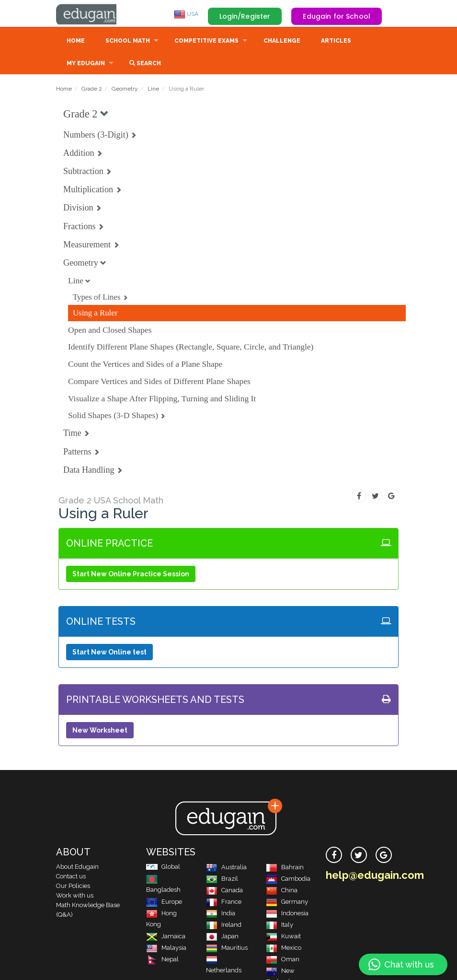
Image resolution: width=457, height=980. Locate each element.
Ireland (224, 926)
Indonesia (287, 914)
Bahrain (285, 868)
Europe (164, 903)
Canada (224, 891)
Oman (283, 960)
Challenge (282, 42)
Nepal (162, 960)
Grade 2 (92, 90)
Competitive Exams (206, 42)
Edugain (92, 14)
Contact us (71, 877)
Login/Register (245, 16)
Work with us (75, 896)
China (282, 891)
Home (76, 42)
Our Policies (73, 887)
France (224, 903)
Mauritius (227, 949)
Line (153, 90)
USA (186, 14)
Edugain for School (337, 16)
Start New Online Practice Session (131, 575)
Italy (280, 926)
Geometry (125, 90)
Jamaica (166, 937)
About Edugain (77, 868)
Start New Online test (109, 653)
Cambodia (288, 880)
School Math (128, 42)
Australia (226, 868)
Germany (287, 903)
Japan (222, 937)
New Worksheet (100, 731)
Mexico (284, 949)
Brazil (222, 880)
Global (163, 868)
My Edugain (86, 64)
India (221, 914)
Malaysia (166, 949)
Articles (336, 42)
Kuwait (283, 937)
